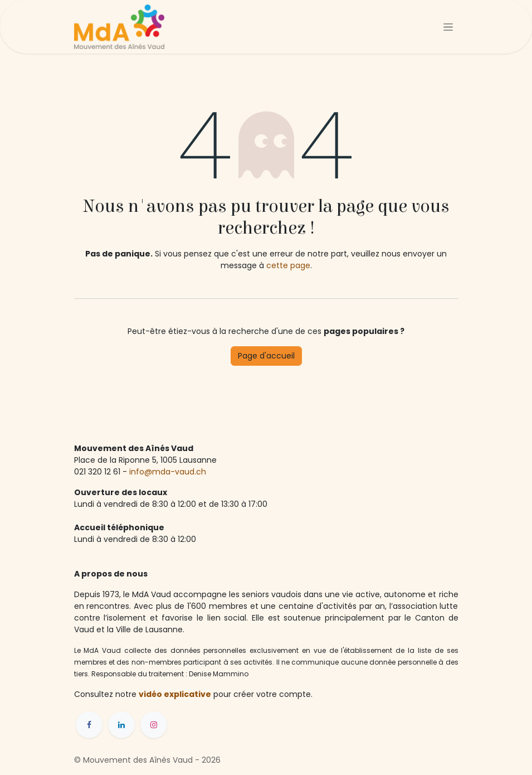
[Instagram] (154, 725)
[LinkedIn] (121, 725)
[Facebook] (89, 725)
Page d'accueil (266, 356)
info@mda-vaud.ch (169, 472)
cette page (288, 265)
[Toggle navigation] (448, 27)
